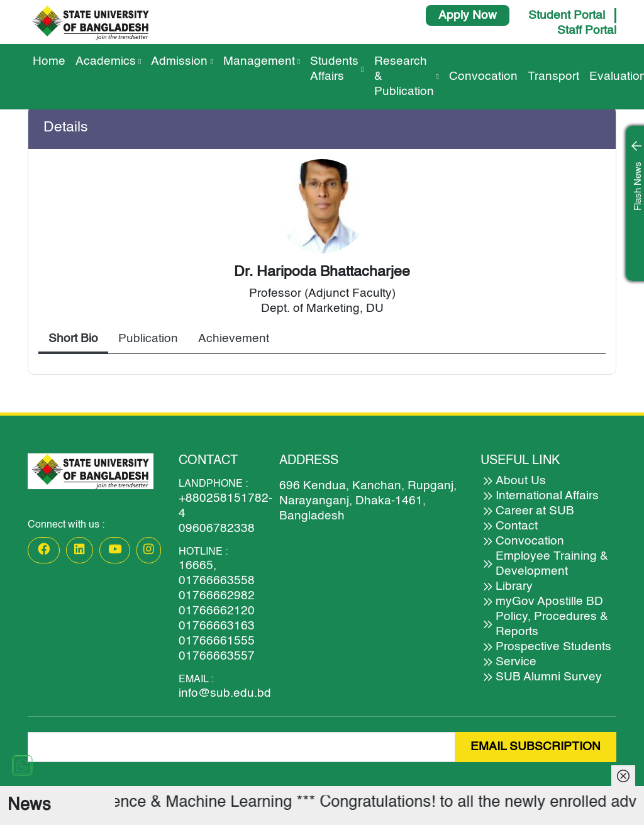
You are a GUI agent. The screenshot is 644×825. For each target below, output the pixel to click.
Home (49, 61)
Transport (553, 76)
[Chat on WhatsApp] (22, 765)
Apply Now (468, 15)
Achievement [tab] (234, 339)
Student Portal (567, 15)
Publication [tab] (148, 339)
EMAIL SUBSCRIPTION (536, 747)
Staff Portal (587, 30)
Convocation (483, 76)
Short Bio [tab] (73, 339)
